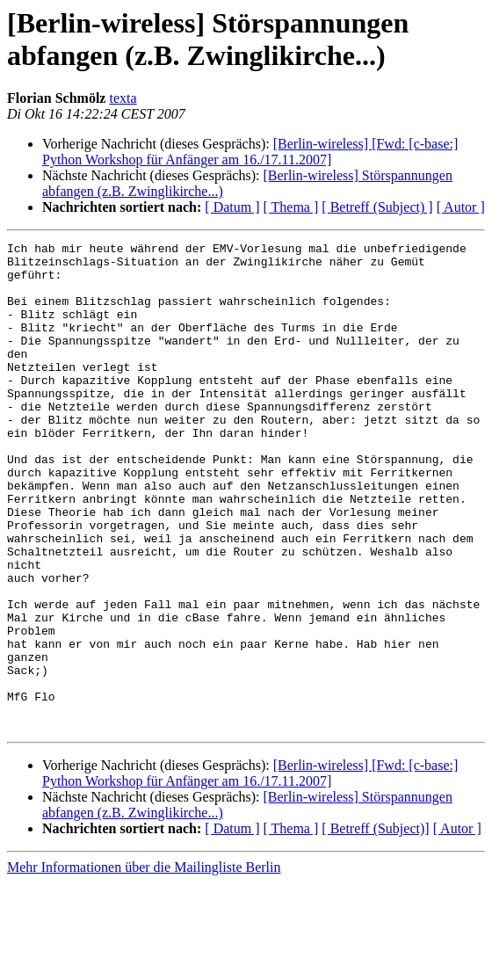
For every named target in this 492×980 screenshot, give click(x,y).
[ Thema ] (291, 207)
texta (123, 98)
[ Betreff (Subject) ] (377, 207)
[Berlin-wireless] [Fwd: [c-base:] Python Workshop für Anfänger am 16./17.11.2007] (250, 152)
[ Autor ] (461, 207)
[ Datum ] (232, 207)
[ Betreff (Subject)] (375, 926)
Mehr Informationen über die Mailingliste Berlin (144, 965)
